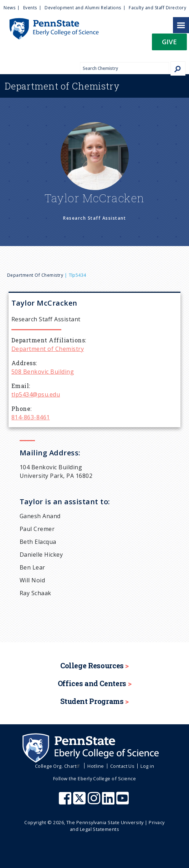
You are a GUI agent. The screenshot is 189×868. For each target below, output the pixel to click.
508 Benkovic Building (43, 372)
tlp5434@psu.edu (36, 394)
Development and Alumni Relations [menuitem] (83, 8)
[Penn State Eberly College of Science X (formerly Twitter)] (80, 802)
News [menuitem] (9, 8)
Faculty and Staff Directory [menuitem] (157, 8)
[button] (169, 44)
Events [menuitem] (30, 8)
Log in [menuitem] (147, 766)
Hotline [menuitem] (96, 766)
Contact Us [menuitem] (122, 766)
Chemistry (62, 86)
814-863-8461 (31, 417)
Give (169, 42)
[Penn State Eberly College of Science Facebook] (66, 802)
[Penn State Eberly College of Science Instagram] (95, 802)
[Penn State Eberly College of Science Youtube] (123, 802)
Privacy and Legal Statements (117, 826)
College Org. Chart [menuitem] (58, 766)
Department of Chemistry (35, 275)
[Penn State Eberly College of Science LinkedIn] (109, 802)
